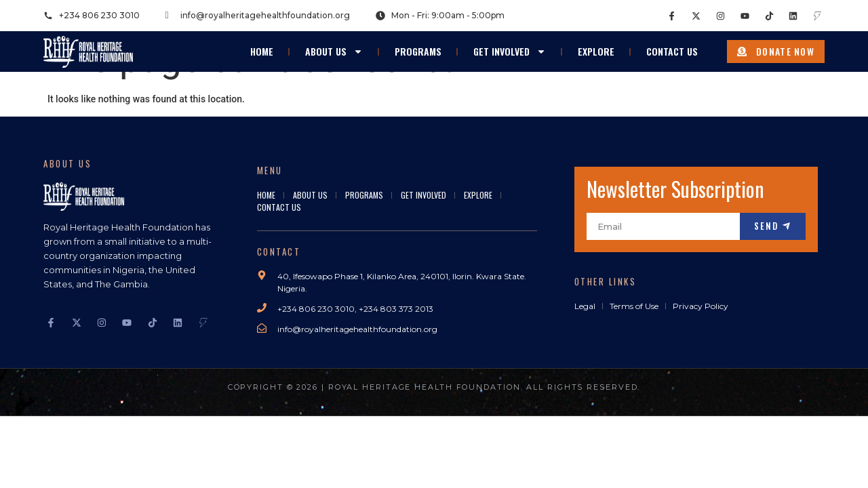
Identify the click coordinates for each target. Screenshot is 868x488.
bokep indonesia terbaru (124, 423)
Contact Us (672, 44)
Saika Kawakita (585, 423)
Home (262, 44)
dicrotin (747, 423)
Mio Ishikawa (647, 423)
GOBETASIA (25, 451)
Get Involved (510, 45)
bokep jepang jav (801, 423)
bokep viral (256, 423)
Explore (596, 44)
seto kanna (527, 423)
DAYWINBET (26, 437)
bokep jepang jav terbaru (449, 423)
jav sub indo (703, 423)
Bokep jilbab (204, 423)
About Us (334, 45)
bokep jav (374, 423)
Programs (418, 44)
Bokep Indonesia (35, 423)
